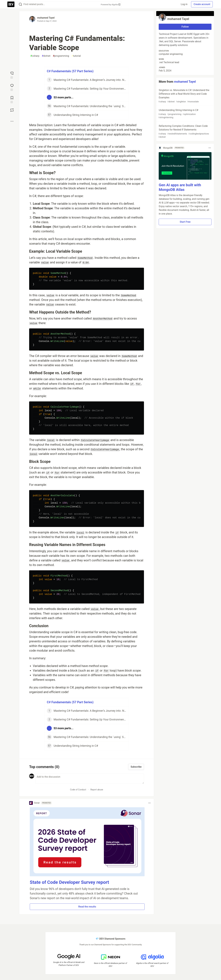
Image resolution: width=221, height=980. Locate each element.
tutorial (76, 56)
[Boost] (12, 110)
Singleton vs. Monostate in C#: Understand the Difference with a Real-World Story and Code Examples (185, 96)
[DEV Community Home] (11, 4)
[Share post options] (12, 121)
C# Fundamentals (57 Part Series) (70, 71)
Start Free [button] (185, 222)
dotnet (46, 56)
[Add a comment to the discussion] (90, 779)
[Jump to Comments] (12, 87)
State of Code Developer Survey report (69, 882)
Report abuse (97, 790)
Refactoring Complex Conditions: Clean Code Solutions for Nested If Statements (185, 132)
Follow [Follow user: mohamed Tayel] (185, 27)
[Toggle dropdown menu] (149, 803)
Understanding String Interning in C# (185, 114)
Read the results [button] (87, 907)
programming (61, 56)
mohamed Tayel (46, 18)
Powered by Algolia (110, 5)
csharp (35, 56)
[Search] (20, 4)
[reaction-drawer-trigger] (12, 75)
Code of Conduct (78, 790)
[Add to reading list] (12, 99)
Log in (184, 4)
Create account (202, 4)
